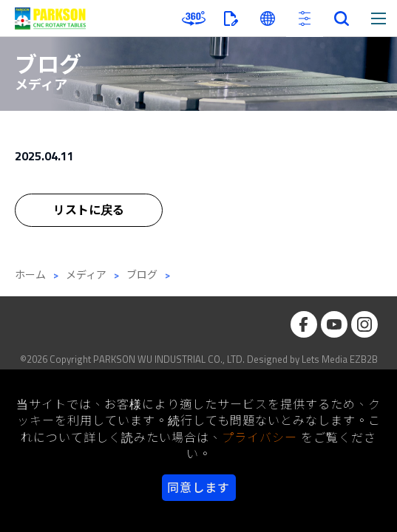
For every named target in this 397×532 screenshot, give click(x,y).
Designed (267, 359)
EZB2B (364, 359)
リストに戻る (89, 211)
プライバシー (259, 437)
